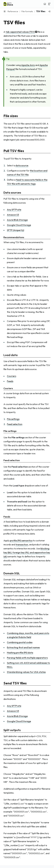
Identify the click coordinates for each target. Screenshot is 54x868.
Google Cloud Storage (19, 225)
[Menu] (49, 4)
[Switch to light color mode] (45, 4)
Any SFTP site (14, 210)
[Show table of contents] (49, 11)
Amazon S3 (13, 215)
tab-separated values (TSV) (20, 32)
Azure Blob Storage (17, 220)
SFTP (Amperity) (15, 230)
